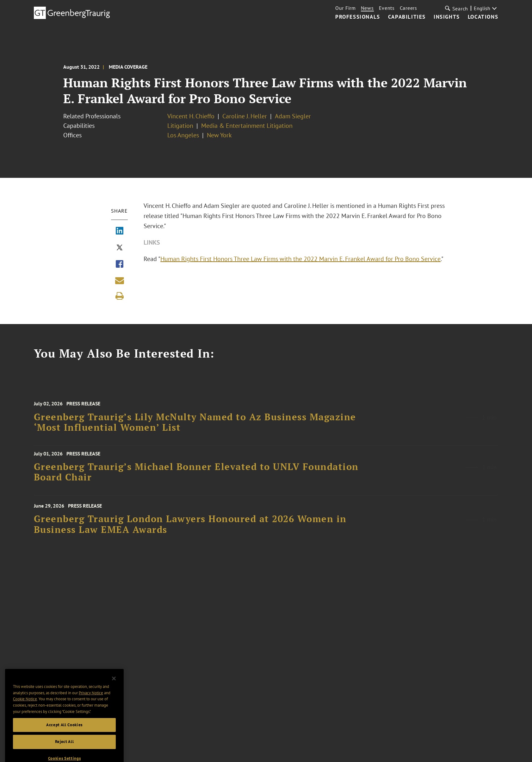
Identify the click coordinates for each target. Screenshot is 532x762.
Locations (483, 17)
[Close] (114, 686)
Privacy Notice (91, 701)
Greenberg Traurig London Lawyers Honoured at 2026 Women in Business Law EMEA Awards (190, 529)
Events (387, 8)
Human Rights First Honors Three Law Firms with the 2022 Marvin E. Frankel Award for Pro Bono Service (300, 259)
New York (219, 135)
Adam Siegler (293, 116)
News (367, 8)
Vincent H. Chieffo (191, 116)
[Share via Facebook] (120, 265)
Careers (408, 8)
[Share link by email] (120, 280)
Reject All (65, 750)
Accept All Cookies (64, 732)
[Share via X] (120, 248)
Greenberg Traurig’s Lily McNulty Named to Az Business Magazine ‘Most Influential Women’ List (195, 427)
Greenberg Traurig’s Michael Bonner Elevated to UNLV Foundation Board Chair (196, 475)
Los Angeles (183, 135)
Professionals (358, 17)
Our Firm (346, 8)
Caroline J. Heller (245, 116)
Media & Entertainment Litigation (247, 126)
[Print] (120, 296)
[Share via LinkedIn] (120, 231)
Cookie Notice (25, 707)
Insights (447, 17)
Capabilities (407, 17)
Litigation (180, 126)
